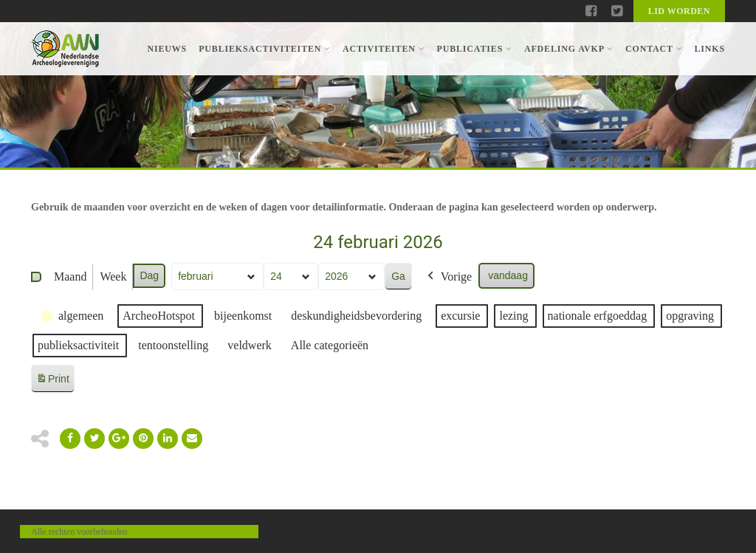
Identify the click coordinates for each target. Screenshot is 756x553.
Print (52, 381)
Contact (654, 49)
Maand (70, 276)
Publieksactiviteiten (265, 49)
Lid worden (679, 11)
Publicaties (474, 49)
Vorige (448, 277)
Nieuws (167, 49)
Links (709, 49)
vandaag (508, 275)
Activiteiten (384, 49)
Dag (149, 275)
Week (113, 276)
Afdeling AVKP (569, 49)
